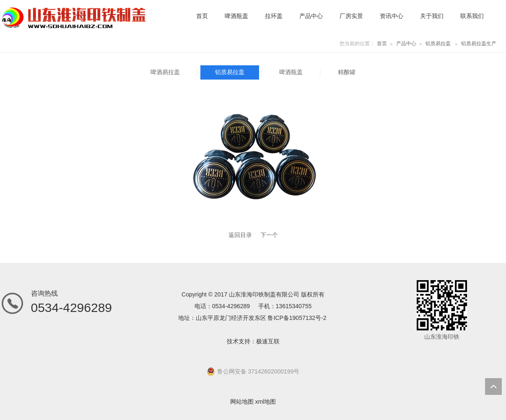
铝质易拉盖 (438, 44)
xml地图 (266, 402)
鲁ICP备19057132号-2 (297, 318)
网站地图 (242, 402)
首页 (382, 44)
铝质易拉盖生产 (479, 44)
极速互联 (268, 341)
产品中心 (406, 44)
